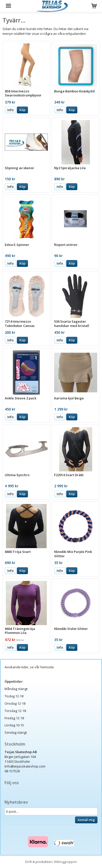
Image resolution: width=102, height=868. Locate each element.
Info (10, 110)
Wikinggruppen (65, 862)
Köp (22, 110)
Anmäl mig (86, 820)
